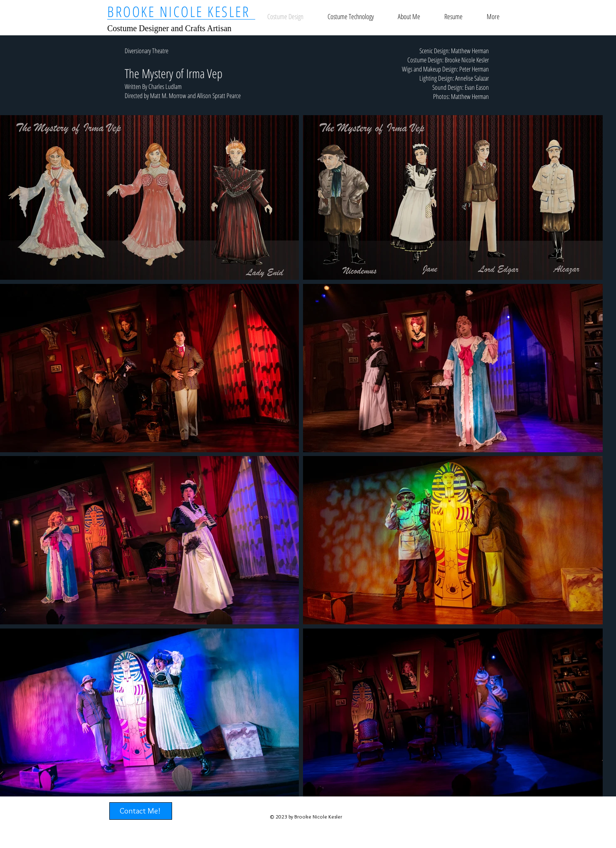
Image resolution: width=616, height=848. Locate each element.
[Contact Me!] (141, 811)
